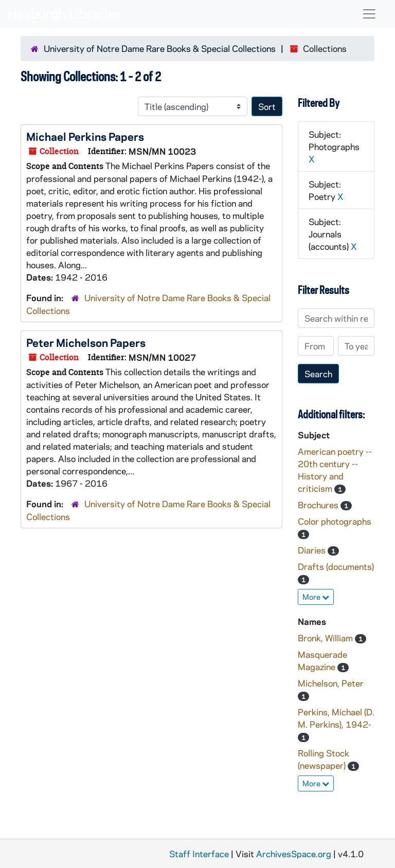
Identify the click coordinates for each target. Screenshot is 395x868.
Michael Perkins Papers (85, 136)
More (316, 597)
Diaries (313, 550)
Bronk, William (326, 638)
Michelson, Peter (331, 683)
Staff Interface (199, 854)
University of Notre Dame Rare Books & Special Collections (160, 48)
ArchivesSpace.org (294, 854)
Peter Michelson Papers (86, 342)
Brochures (319, 505)
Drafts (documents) (336, 566)
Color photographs (335, 521)
